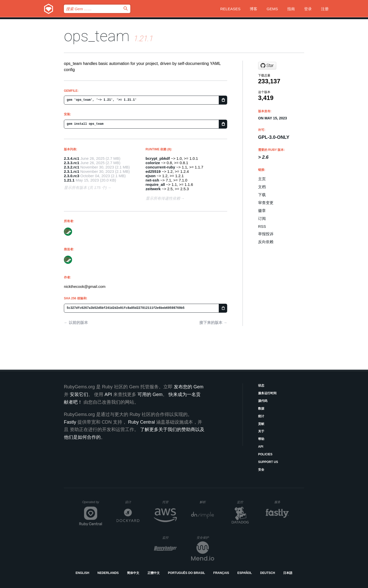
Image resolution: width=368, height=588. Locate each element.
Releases (230, 9)
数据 (261, 409)
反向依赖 (266, 242)
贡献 (261, 424)
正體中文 (154, 573)
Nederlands (108, 573)
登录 (308, 9)
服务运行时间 (267, 393)
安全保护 (205, 538)
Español (245, 573)
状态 (261, 386)
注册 (325, 9)
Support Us (268, 462)
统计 (261, 416)
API (261, 447)
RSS (262, 226)
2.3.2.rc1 (72, 167)
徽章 (262, 211)
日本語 (288, 573)
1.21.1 (69, 180)
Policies (265, 454)
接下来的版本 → (213, 323)
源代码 (263, 401)
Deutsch (268, 573)
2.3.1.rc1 (72, 171)
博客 (254, 9)
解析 (207, 502)
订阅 (262, 218)
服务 (281, 502)
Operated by (92, 504)
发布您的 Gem (189, 387)
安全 (261, 470)
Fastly (70, 422)
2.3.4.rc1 (72, 158)
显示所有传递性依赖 (163, 198)
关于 (261, 431)
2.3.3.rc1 (72, 163)
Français (221, 573)
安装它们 (79, 394)
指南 (291, 9)
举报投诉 (266, 234)
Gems (272, 9)
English (82, 573)
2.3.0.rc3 (72, 176)
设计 (132, 502)
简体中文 (133, 573)
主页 (262, 179)
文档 (262, 187)
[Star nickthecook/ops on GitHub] (267, 66)
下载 (262, 195)
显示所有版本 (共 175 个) (85, 188)
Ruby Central (141, 422)
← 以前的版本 (76, 323)
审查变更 (266, 203)
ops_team (97, 36)
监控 (244, 502)
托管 (169, 502)
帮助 (261, 439)
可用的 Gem (150, 394)
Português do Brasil (186, 573)
